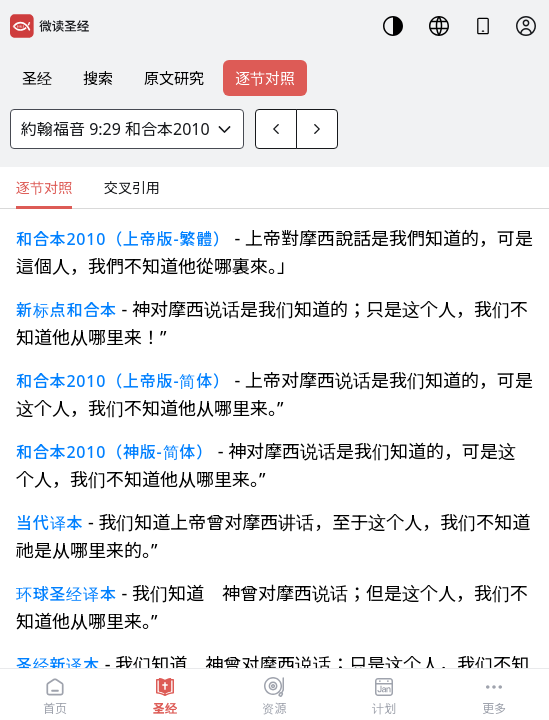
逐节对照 (265, 78)
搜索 (98, 78)
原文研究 (174, 78)
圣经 (37, 78)
